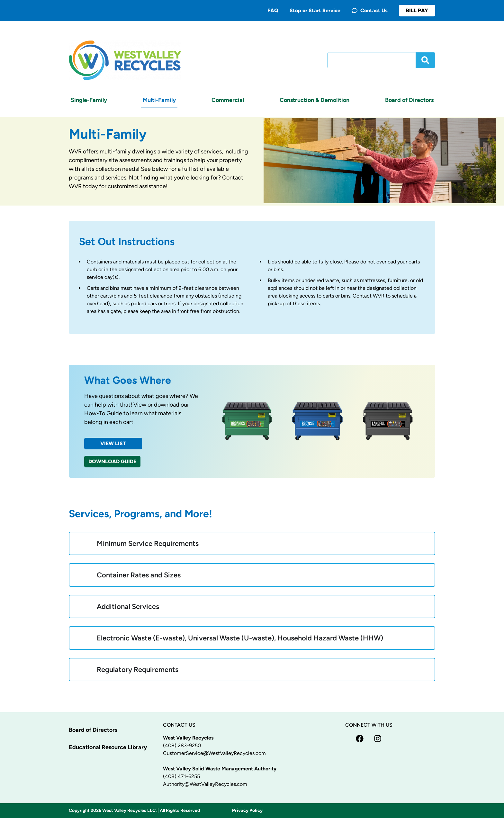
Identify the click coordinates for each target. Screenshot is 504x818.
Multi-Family (159, 100)
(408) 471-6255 (181, 776)
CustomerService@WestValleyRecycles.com (214, 753)
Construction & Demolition (315, 100)
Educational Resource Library (108, 747)
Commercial (228, 100)
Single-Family (89, 100)
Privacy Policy (247, 810)
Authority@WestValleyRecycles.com (205, 784)
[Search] (425, 60)
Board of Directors (409, 100)
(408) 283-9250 (182, 745)
